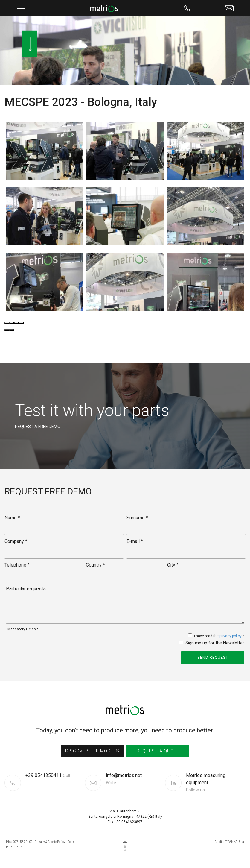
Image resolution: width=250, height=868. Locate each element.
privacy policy (231, 636)
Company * (16, 541)
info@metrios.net (124, 779)
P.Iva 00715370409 (19, 842)
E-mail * (135, 541)
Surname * (137, 518)
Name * (12, 518)
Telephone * (17, 565)
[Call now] (187, 8)
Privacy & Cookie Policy (50, 842)
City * (173, 565)
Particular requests (26, 589)
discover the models (92, 751)
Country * (95, 565)
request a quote (158, 751)
